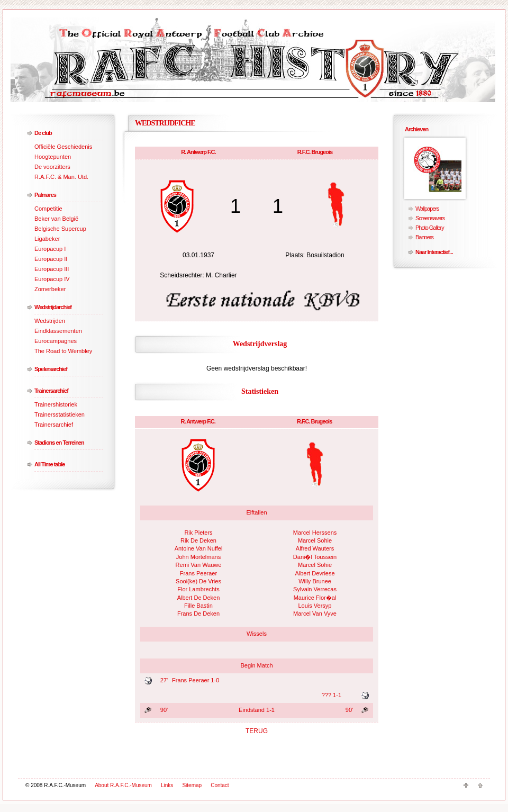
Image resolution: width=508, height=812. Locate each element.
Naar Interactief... (434, 252)
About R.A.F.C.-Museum (123, 785)
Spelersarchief (51, 369)
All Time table (49, 464)
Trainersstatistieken (60, 414)
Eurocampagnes (56, 341)
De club (43, 133)
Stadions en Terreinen (59, 443)
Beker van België (56, 219)
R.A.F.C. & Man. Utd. (61, 177)
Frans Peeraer (198, 573)
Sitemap (192, 785)
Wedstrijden (50, 321)
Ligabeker (47, 239)
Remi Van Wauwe (199, 565)
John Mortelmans (198, 557)
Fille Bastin (198, 606)
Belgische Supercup (60, 229)
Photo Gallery (430, 228)
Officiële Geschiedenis (63, 147)
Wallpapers (427, 209)
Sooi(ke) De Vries (198, 581)
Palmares (45, 195)
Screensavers (430, 218)
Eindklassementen (58, 331)
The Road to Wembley (63, 351)
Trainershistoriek (56, 404)
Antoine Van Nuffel (199, 548)
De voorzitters (52, 167)
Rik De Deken (198, 540)
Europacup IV (52, 279)
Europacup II (51, 259)
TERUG (257, 731)
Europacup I (50, 249)
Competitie (48, 209)
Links (167, 785)
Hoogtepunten (53, 157)
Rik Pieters (198, 533)
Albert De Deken (199, 598)
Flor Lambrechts (198, 589)
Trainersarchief (51, 391)
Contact (220, 785)
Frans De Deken (198, 613)
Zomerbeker (50, 289)
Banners (424, 237)
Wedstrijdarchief (53, 307)
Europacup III (52, 269)
